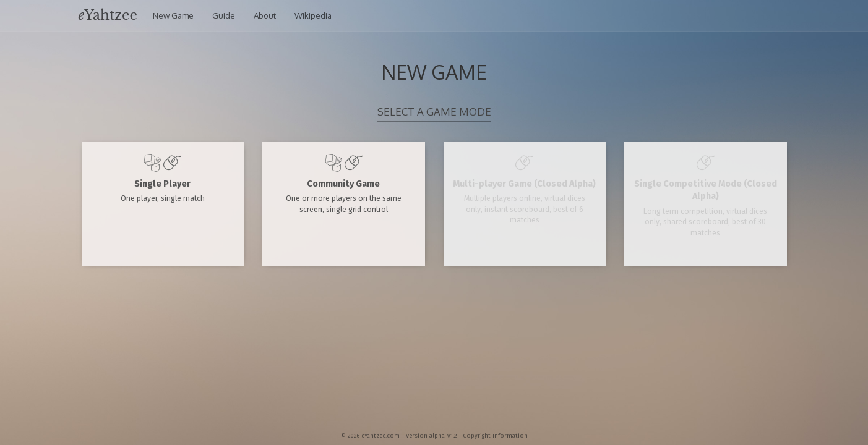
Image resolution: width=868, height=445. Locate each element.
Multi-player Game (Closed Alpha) (525, 189)
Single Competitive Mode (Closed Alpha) (706, 195)
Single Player (163, 178)
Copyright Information (496, 436)
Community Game (344, 183)
